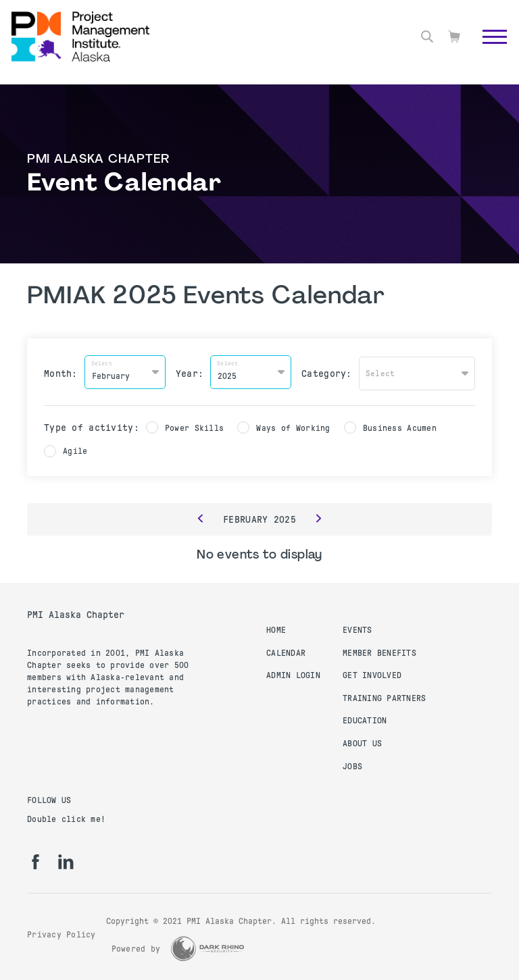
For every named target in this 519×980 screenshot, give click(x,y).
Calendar (286, 650)
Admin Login (293, 673)
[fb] (35, 859)
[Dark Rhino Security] (207, 946)
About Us (362, 741)
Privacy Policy (61, 932)
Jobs (352, 764)
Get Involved (372, 673)
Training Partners (384, 696)
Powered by (136, 946)
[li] (66, 859)
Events (357, 627)
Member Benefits (379, 650)
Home (276, 627)
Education (365, 718)
